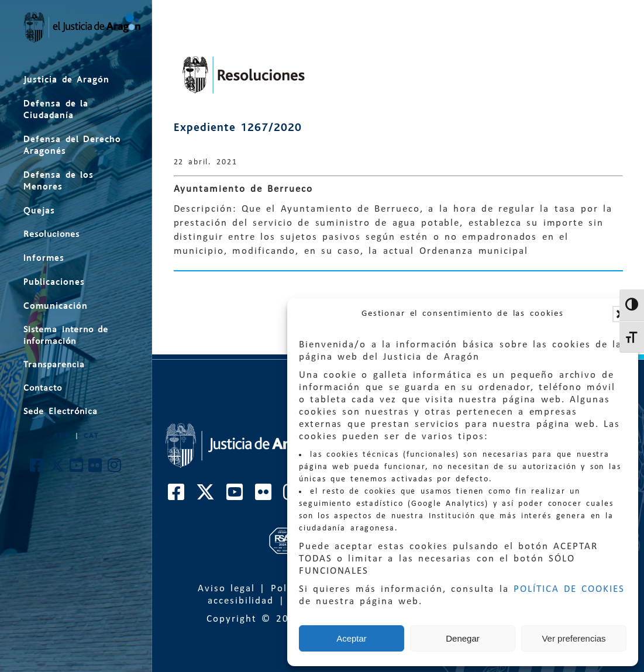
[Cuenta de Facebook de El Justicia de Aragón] (37, 469)
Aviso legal (226, 589)
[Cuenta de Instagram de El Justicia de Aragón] (115, 469)
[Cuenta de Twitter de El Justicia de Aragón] (57, 469)
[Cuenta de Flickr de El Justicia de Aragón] (96, 469)
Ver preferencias (574, 638)
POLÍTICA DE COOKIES (569, 589)
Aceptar (352, 638)
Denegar (463, 638)
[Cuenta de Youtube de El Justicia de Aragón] (77, 469)
